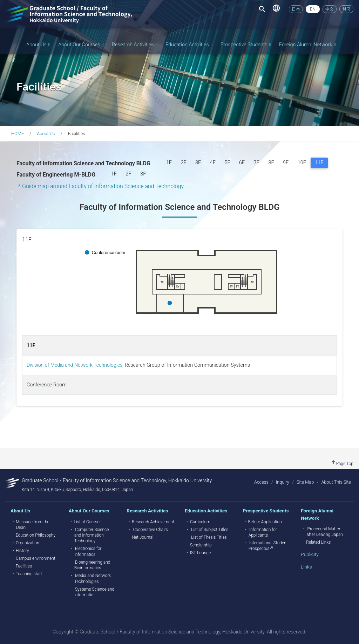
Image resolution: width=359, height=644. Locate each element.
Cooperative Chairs (151, 530)
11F (321, 162)
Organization (28, 543)
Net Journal (143, 537)
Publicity (310, 554)
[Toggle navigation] (262, 9)
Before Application (265, 522)
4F (213, 163)
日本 (296, 9)
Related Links (318, 542)
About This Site (336, 482)
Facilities (24, 566)
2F (183, 163)
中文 (330, 9)
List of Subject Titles (210, 530)
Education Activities (189, 45)
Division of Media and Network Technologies (76, 365)
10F (302, 163)
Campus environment (36, 558)
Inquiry (283, 482)
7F (257, 163)
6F (242, 163)
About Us (39, 45)
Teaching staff (29, 574)
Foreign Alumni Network (308, 45)
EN (313, 9)
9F (286, 163)
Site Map (305, 482)
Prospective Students (246, 45)
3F (198, 163)
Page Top (342, 464)
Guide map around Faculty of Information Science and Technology (103, 186)
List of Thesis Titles (209, 537)
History (22, 551)
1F (169, 163)
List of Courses (88, 522)
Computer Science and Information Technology (92, 535)
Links (306, 567)
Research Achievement (153, 522)
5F (227, 163)
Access (261, 482)
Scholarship (201, 545)
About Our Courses (82, 45)
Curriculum (200, 522)
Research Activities (135, 45)
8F (271, 163)
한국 (346, 9)
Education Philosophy (36, 535)
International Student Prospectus (268, 546)
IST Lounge (200, 553)
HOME (18, 134)
